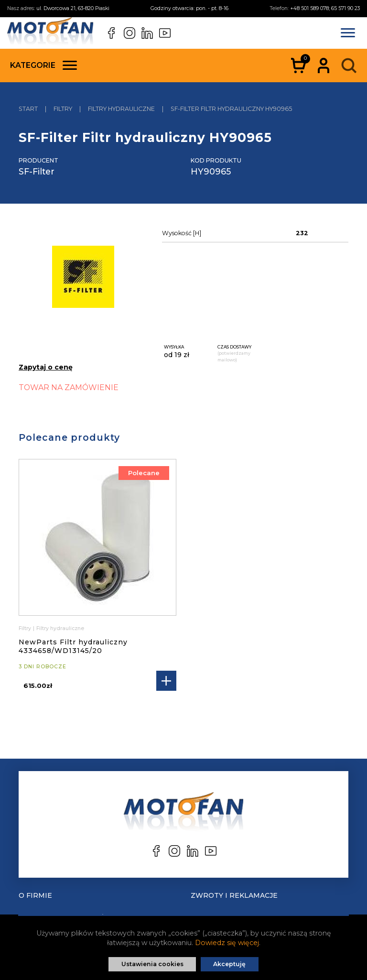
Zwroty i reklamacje (234, 895)
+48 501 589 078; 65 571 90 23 (325, 8)
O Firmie (35, 895)
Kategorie (43, 65)
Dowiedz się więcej (227, 943)
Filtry (25, 628)
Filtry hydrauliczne (60, 628)
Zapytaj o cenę (46, 367)
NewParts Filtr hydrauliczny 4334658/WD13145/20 (73, 646)
